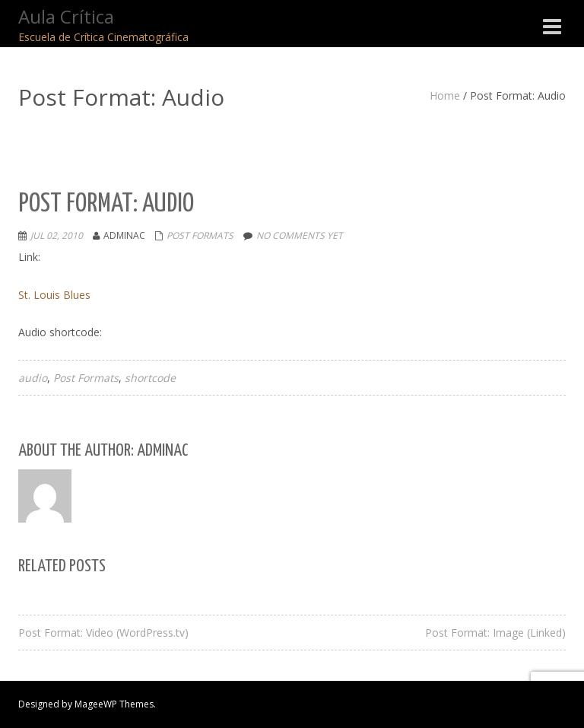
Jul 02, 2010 (57, 235)
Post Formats (200, 235)
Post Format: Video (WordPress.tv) (103, 633)
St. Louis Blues (54, 295)
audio (33, 378)
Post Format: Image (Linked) (495, 633)
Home (445, 95)
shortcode (150, 378)
